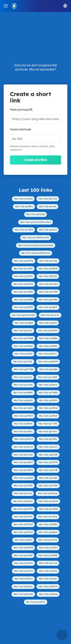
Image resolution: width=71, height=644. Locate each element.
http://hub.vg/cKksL (23, 431)
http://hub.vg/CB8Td (23, 470)
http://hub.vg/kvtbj (48, 207)
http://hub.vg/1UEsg (48, 517)
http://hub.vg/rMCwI (48, 408)
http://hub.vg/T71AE (48, 424)
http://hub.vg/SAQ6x (23, 346)
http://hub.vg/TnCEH (48, 486)
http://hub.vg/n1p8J (23, 385)
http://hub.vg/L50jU (48, 369)
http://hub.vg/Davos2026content (35, 222)
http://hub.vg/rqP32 (47, 540)
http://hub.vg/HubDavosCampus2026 (36, 245)
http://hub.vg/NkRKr (48, 346)
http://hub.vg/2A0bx (48, 338)
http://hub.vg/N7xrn (23, 579)
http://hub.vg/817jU (48, 276)
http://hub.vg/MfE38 (23, 307)
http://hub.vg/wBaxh (48, 532)
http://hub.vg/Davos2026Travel (36, 253)
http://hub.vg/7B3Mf (48, 555)
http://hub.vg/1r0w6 (24, 230)
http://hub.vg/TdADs (48, 393)
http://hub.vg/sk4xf (23, 354)
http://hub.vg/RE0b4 (48, 524)
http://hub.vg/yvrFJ (48, 230)
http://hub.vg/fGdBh (23, 486)
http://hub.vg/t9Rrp (24, 207)
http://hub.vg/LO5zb (23, 362)
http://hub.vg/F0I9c (48, 439)
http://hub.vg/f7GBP (48, 292)
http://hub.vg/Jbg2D (23, 408)
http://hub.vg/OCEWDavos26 (35, 238)
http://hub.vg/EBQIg (48, 594)
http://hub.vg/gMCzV (48, 362)
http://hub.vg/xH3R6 (48, 300)
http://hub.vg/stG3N (23, 555)
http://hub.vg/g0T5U (36, 602)
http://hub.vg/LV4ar (48, 261)
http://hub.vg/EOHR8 (23, 548)
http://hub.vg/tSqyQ (23, 199)
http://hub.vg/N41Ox (48, 587)
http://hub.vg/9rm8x (48, 470)
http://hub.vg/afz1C (47, 354)
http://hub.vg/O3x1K (23, 571)
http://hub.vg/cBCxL (23, 587)
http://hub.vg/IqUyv (48, 579)
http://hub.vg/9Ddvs (23, 563)
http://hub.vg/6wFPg (24, 261)
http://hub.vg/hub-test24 (23, 315)
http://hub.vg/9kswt (48, 416)
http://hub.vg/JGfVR (23, 269)
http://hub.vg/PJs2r (48, 199)
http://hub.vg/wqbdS (23, 501)
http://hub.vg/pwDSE (48, 501)
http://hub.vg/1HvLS (48, 284)
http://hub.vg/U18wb (48, 377)
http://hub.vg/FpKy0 (35, 214)
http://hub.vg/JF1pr (50, 315)
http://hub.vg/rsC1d (23, 331)
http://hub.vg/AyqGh (23, 400)
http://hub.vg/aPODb (23, 284)
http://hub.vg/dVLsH (23, 447)
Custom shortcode (21, 129)
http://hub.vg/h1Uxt (48, 563)
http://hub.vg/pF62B (48, 455)
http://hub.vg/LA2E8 (23, 300)
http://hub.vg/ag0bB (23, 478)
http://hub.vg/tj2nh (48, 323)
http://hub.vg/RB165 (23, 416)
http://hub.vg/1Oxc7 (48, 431)
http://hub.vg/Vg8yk (24, 323)
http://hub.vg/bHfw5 (23, 532)
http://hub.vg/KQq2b (23, 594)
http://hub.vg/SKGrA (48, 269)
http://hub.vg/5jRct (23, 540)
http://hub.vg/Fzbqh (23, 455)
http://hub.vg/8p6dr (23, 424)
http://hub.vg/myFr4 (23, 462)
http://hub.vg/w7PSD (23, 509)
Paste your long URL (21, 110)
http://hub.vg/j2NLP (48, 307)
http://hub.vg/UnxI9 (23, 517)
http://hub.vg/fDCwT (23, 524)
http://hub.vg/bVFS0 (48, 462)
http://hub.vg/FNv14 (24, 439)
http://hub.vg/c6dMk (23, 292)
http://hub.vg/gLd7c (48, 447)
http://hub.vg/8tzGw (48, 385)
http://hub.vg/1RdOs (48, 509)
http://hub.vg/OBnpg (48, 493)
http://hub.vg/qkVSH (48, 331)
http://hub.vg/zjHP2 (48, 548)
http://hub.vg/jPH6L (23, 276)
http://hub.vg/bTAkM (23, 338)
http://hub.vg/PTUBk (23, 369)
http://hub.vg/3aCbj (48, 571)
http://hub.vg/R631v (48, 400)
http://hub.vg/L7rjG (23, 493)
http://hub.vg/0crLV (23, 377)
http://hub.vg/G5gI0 (48, 478)
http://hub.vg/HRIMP (23, 393)
